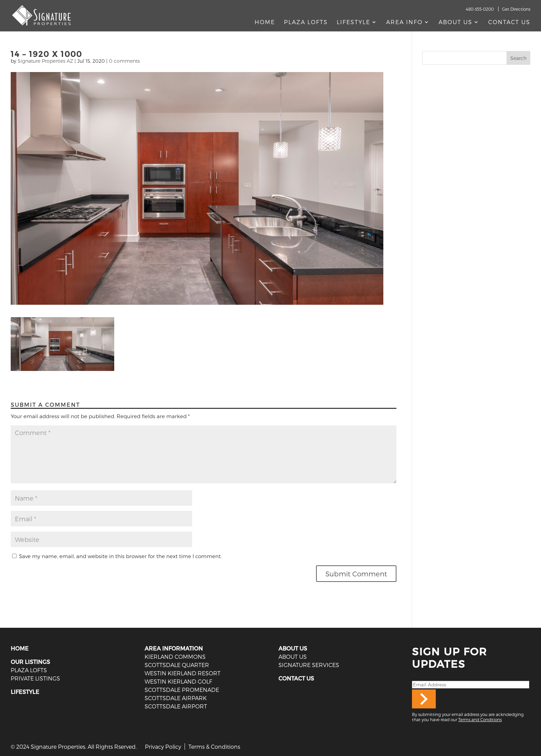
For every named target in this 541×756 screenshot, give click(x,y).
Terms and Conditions (480, 719)
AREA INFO (404, 22)
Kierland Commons (175, 657)
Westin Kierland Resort (183, 673)
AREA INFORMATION (174, 648)
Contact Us (509, 22)
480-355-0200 (480, 9)
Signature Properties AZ (45, 61)
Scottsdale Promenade (182, 690)
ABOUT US (293, 648)
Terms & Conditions (214, 747)
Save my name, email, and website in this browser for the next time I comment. (120, 556)
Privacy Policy (163, 747)
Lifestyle (353, 22)
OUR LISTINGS (30, 662)
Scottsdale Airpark (176, 698)
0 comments (124, 61)
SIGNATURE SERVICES (309, 665)
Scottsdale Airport (176, 706)
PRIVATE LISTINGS (35, 678)
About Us (455, 22)
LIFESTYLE (25, 692)
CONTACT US (296, 678)
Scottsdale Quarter (177, 665)
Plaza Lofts (306, 22)
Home (265, 22)
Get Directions (516, 9)
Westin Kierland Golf (178, 681)
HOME (20, 648)
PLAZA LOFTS (29, 670)
